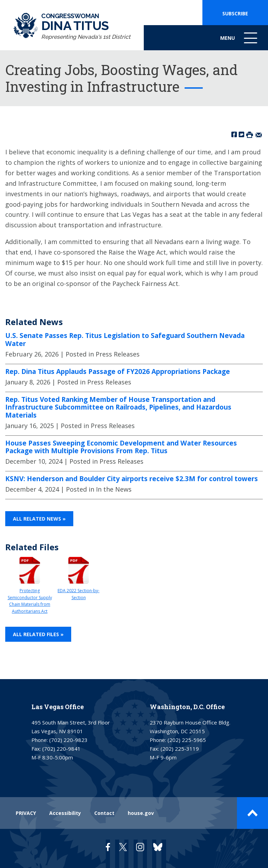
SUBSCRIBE (235, 13)
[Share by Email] (259, 134)
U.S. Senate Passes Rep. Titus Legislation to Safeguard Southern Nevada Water (125, 340)
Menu (239, 41)
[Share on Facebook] (234, 134)
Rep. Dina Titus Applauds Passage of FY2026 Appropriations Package (118, 372)
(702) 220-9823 (68, 740)
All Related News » (39, 519)
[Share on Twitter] (241, 134)
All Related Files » (38, 634)
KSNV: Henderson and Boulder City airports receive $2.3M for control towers (132, 479)
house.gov (141, 813)
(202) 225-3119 (180, 749)
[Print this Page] (250, 134)
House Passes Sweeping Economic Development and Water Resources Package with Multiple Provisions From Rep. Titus (121, 447)
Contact (104, 813)
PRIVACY (26, 813)
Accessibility (65, 813)
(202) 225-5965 (187, 740)
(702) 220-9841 (61, 749)
